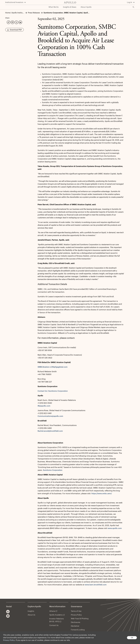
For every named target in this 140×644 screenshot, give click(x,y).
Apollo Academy (56, 615)
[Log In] (131, 2)
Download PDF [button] (14, 30)
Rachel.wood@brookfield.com (50, 431)
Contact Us (54, 625)
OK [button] (132, 638)
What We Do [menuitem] (54, 7)
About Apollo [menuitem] (86, 7)
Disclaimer (75, 626)
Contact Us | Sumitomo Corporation (53, 391)
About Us (31, 615)
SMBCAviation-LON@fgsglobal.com (53, 367)
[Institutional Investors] (16, 2)
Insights (31, 611)
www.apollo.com (115, 528)
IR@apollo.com (44, 406)
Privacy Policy (9, 640)
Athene (52, 611)
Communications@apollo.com (50, 416)
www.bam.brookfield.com (96, 585)
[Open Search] (133, 7)
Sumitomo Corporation (53, 470)
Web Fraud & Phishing (80, 619)
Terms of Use (76, 611)
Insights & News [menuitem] (70, 7)
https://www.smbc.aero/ (102, 494)
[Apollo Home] (70, 2)
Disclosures (76, 622)
